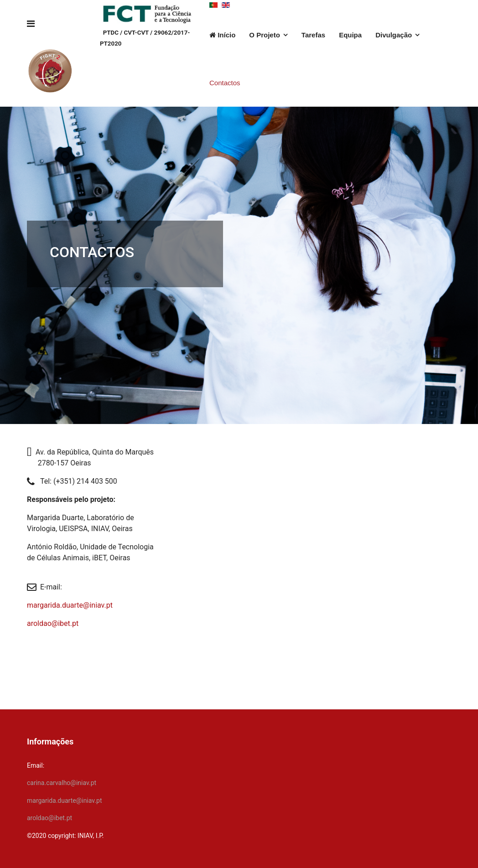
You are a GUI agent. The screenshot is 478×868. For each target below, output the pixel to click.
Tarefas (313, 35)
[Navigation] (31, 24)
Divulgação (394, 35)
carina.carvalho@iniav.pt (62, 783)
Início (222, 35)
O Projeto (265, 35)
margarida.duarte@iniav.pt (70, 605)
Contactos (225, 83)
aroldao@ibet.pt (53, 623)
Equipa (350, 35)
